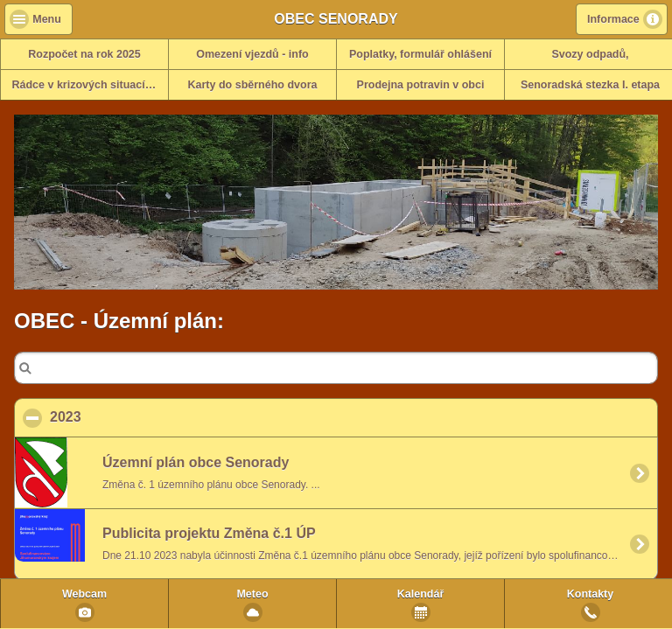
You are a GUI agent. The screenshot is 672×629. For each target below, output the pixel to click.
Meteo (252, 594)
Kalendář (421, 594)
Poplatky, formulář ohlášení (420, 54)
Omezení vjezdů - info (252, 54)
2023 (150, 416)
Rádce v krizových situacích (85, 85)
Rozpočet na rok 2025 (84, 54)
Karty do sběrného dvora (253, 85)
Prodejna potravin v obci (421, 85)
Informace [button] (613, 19)
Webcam (84, 594)
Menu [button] (47, 19)
